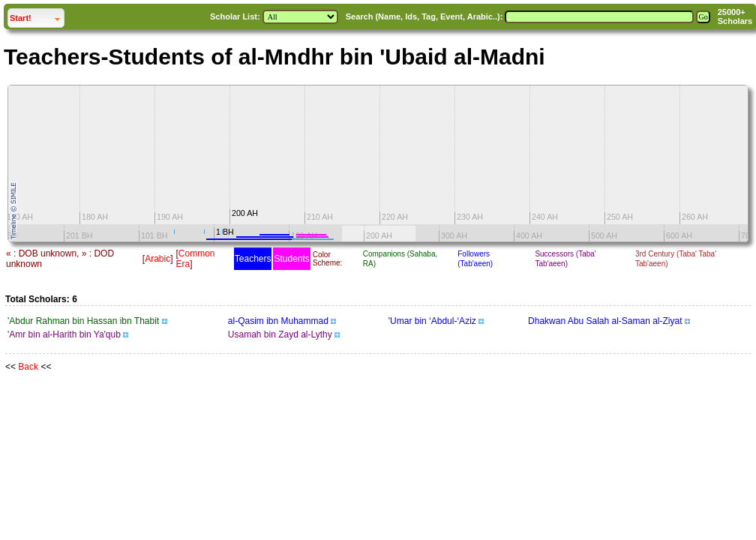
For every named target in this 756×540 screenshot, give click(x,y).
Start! (37, 16)
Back (28, 367)
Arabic (157, 259)
